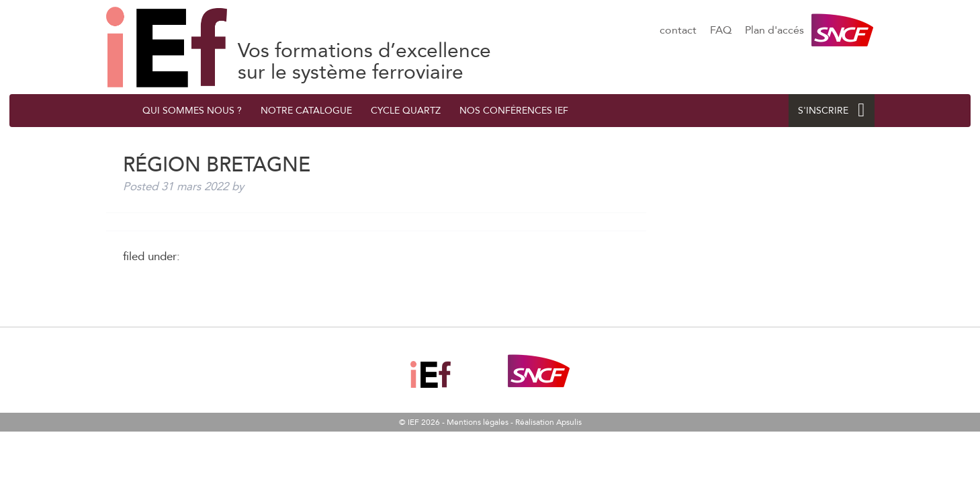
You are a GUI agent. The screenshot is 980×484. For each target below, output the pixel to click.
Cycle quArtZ (406, 111)
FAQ (721, 30)
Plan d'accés (774, 30)
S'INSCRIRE (831, 111)
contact (678, 30)
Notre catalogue (306, 111)
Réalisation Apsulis (548, 422)
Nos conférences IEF (514, 111)
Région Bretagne (167, 47)
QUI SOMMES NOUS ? (192, 111)
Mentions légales (478, 422)
